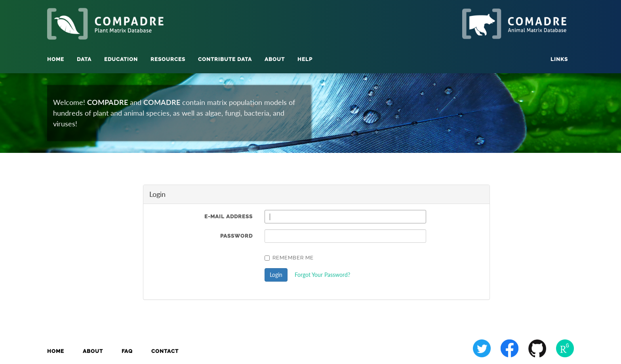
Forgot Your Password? (322, 275)
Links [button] (559, 59)
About (93, 351)
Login (276, 275)
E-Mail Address (229, 216)
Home (56, 59)
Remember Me (289, 258)
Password (236, 236)
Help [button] (305, 59)
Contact (165, 351)
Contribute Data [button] (225, 59)
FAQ (127, 351)
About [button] (275, 59)
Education (121, 59)
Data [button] (84, 59)
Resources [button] (168, 59)
